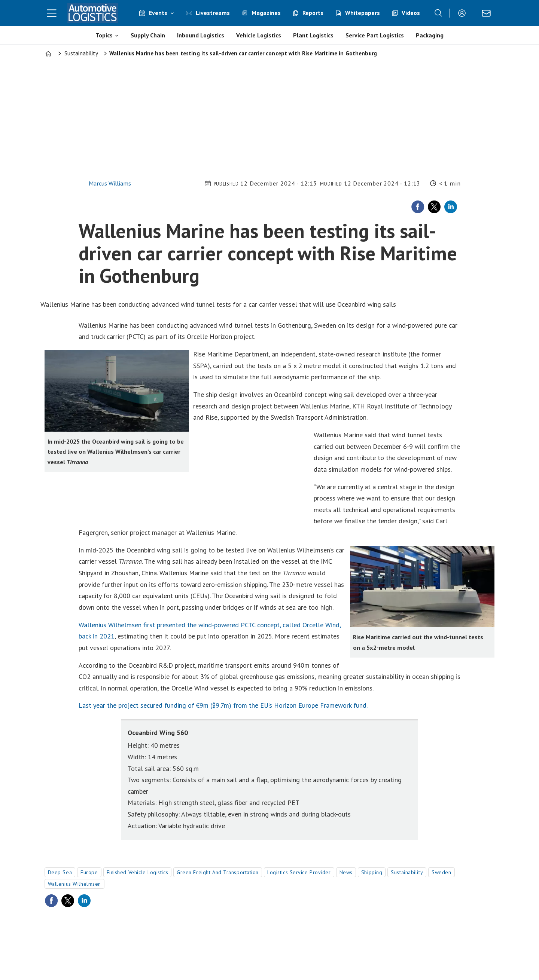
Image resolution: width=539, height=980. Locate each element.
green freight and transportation (218, 872)
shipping (372, 872)
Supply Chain (148, 35)
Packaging (430, 35)
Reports (313, 13)
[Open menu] (52, 13)
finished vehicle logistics (138, 872)
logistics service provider (299, 872)
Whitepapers (363, 13)
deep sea (60, 872)
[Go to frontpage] (93, 13)
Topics (104, 35)
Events (158, 13)
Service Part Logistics (375, 35)
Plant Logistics (313, 35)
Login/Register (464, 13)
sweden (441, 872)
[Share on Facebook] (418, 207)
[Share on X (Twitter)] (434, 207)
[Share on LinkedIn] (451, 207)
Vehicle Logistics (259, 35)
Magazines (266, 13)
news (346, 872)
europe (89, 872)
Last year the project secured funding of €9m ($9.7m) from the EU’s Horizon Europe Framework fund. (223, 705)
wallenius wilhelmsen (74, 884)
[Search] (438, 13)
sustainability (407, 872)
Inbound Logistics (201, 35)
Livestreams (213, 13)
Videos (411, 13)
